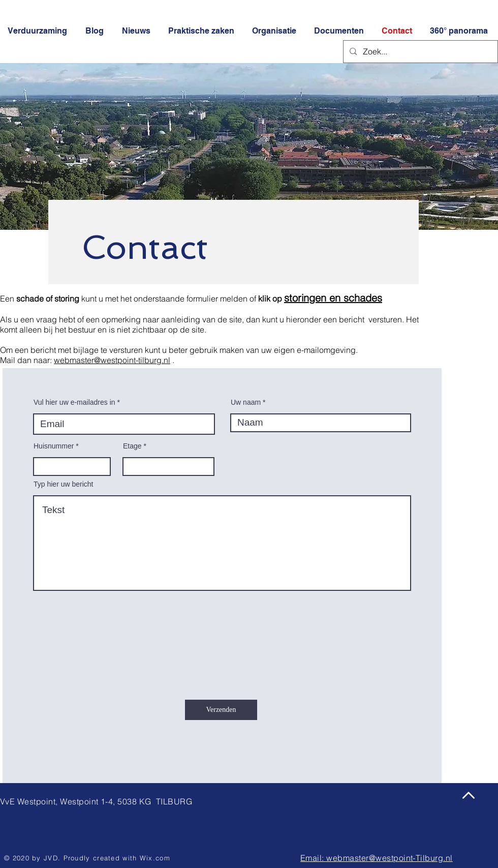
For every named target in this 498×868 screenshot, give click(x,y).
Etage (132, 446)
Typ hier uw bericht (64, 484)
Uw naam (246, 402)
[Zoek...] (419, 52)
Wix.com (155, 858)
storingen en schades (333, 298)
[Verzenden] (221, 710)
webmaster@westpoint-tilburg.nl (112, 360)
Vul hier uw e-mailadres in (74, 402)
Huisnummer (54, 446)
